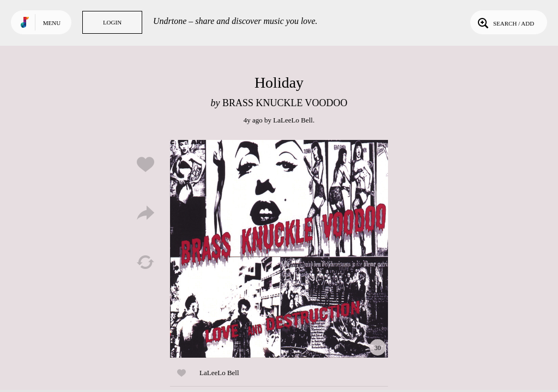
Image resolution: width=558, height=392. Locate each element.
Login (112, 22)
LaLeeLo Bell (293, 120)
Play (279, 249)
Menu (52, 23)
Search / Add (505, 22)
